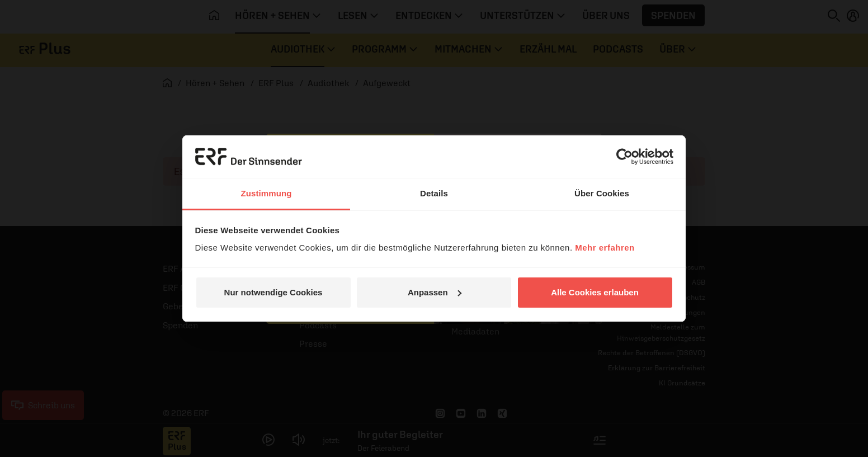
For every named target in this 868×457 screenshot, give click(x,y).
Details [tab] (434, 193)
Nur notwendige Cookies (273, 292)
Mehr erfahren (605, 248)
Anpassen (435, 292)
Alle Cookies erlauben (595, 292)
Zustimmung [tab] (266, 193)
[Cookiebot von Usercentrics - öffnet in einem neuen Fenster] (624, 157)
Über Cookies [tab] (602, 193)
